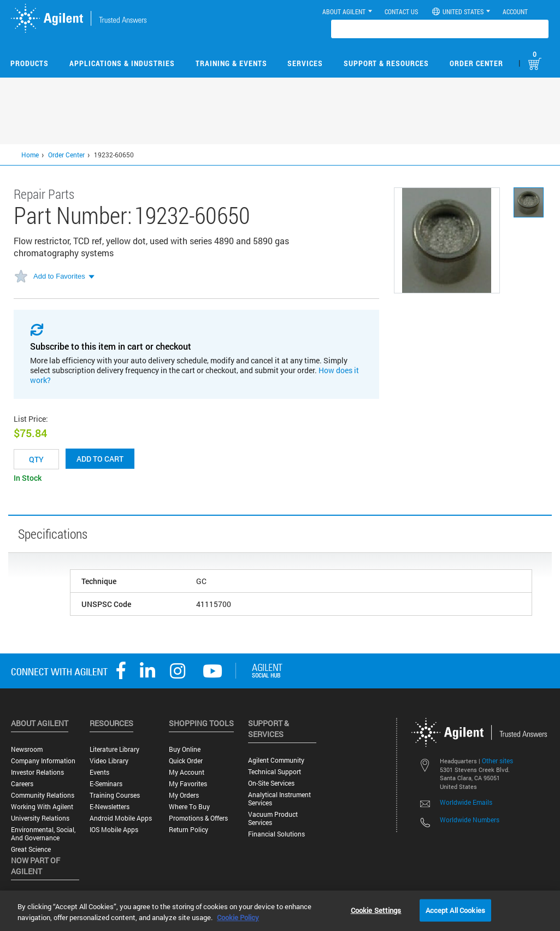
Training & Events (231, 63)
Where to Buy (189, 807)
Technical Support (275, 772)
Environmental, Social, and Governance (43, 834)
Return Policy (188, 830)
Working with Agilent (42, 807)
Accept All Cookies (455, 910)
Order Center (476, 63)
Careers (22, 784)
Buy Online (185, 749)
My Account (187, 772)
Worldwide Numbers (470, 820)
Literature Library (114, 749)
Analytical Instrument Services (279, 799)
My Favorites (188, 784)
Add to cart (100, 459)
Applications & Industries (122, 63)
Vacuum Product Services (273, 818)
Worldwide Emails (466, 802)
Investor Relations (37, 772)
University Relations (40, 818)
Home (30, 155)
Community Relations (43, 795)
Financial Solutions (276, 834)
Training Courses (115, 795)
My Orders (184, 795)
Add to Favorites (59, 276)
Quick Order (186, 761)
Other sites (497, 761)
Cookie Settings (376, 910)
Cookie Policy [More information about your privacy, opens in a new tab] (238, 917)
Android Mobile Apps (121, 818)
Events (99, 772)
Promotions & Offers (198, 818)
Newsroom (27, 749)
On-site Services (271, 783)
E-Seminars (106, 784)
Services (305, 63)
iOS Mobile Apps (114, 830)
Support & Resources (386, 63)
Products (30, 63)
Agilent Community (276, 760)
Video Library (109, 761)
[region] (280, 911)
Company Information (43, 761)
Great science (31, 849)
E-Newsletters (110, 807)
